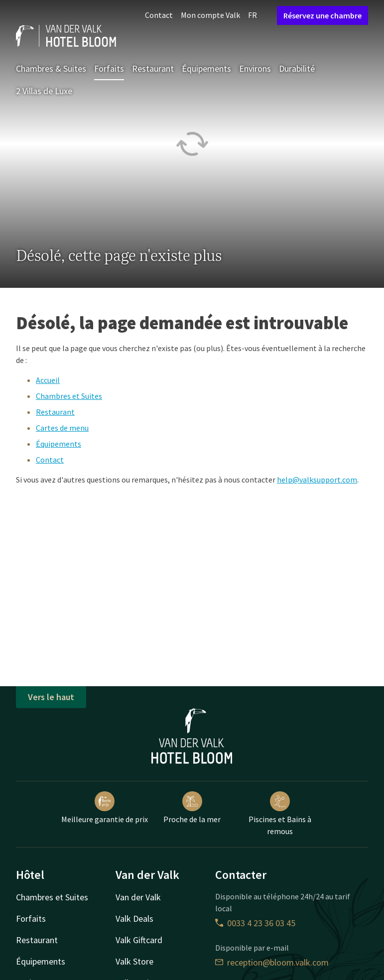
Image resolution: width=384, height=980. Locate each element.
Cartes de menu (62, 428)
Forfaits (109, 68)
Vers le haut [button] (51, 697)
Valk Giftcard (139, 940)
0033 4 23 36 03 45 (255, 923)
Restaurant (153, 68)
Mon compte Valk (210, 15)
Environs (255, 68)
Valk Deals (134, 919)
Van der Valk (138, 897)
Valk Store (134, 961)
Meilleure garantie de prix (105, 808)
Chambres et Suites (69, 396)
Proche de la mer (192, 808)
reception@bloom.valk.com (272, 962)
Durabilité (297, 68)
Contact (159, 15)
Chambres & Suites (51, 68)
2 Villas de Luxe (44, 91)
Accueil (48, 380)
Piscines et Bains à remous (280, 814)
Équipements (206, 68)
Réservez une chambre (322, 15)
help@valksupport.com (317, 480)
